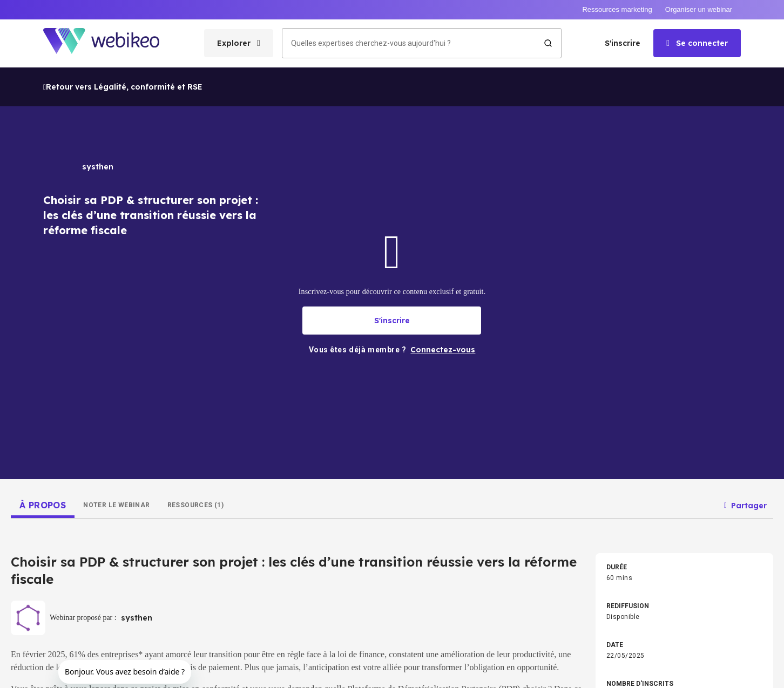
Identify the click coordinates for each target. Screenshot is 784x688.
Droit (203, 464)
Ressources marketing (617, 9)
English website (493, 673)
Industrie (209, 481)
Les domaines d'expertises (53, 509)
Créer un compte (33, 535)
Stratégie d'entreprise (426, 412)
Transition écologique (623, 412)
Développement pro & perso (236, 412)
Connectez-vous (32, 561)
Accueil (14, 483)
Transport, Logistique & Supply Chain (645, 498)
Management (216, 429)
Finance (603, 446)
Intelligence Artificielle (427, 429)
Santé (205, 515)
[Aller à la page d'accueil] (111, 43)
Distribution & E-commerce (433, 498)
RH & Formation (417, 446)
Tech (203, 446)
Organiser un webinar (699, 9)
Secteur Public (415, 481)
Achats (404, 464)
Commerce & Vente (620, 464)
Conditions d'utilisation (329, 673)
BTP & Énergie (611, 481)
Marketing (606, 429)
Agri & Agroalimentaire (229, 498)
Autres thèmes (416, 515)
